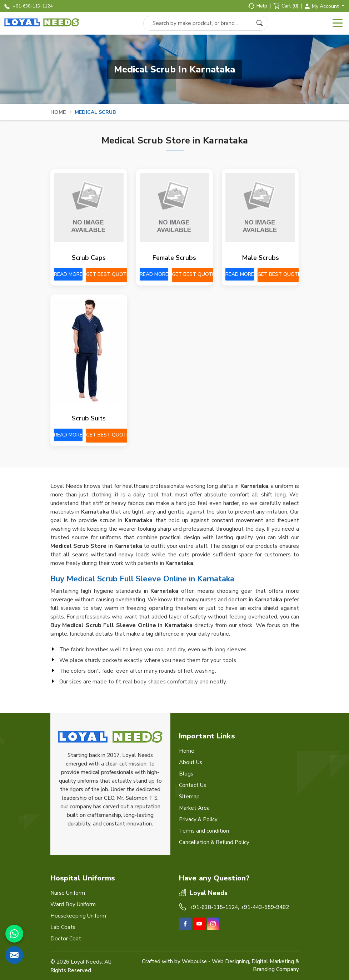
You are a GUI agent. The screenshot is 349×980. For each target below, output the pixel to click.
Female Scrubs (174, 258)
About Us (191, 762)
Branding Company (276, 969)
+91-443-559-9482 (265, 907)
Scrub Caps (89, 258)
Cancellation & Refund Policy (214, 842)
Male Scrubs (260, 258)
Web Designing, (231, 961)
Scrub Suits (89, 418)
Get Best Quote (108, 274)
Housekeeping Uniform (78, 916)
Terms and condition (204, 831)
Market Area (194, 808)
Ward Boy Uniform (73, 904)
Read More (68, 274)
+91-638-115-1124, (29, 6)
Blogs (186, 774)
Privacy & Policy (198, 819)
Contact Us (193, 785)
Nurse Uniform (68, 893)
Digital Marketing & (275, 961)
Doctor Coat (66, 939)
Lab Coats (63, 927)
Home (58, 112)
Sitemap (189, 797)
